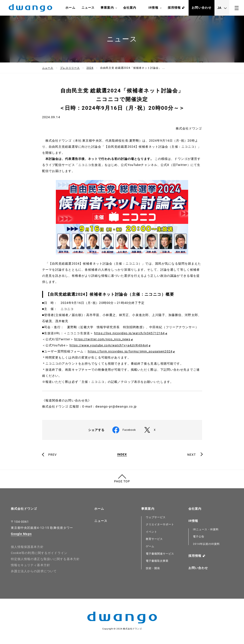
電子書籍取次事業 (157, 561)
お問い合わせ (202, 8)
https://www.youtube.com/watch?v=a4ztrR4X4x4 (109, 345)
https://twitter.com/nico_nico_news (102, 339)
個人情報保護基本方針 (27, 547)
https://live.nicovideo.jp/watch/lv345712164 (129, 333)
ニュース (88, 8)
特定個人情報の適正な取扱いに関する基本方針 (45, 559)
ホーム (70, 8)
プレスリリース (70, 68)
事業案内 (109, 8)
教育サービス (154, 539)
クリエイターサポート (160, 524)
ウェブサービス (156, 517)
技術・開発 (153, 568)
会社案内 (130, 8)
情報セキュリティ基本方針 (31, 565)
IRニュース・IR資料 (206, 529)
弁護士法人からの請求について (34, 571)
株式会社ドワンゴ (24, 509)
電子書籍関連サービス (160, 554)
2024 (90, 68)
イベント (151, 532)
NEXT (192, 455)
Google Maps (21, 534)
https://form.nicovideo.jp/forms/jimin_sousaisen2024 (130, 351)
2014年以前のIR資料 (206, 544)
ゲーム (150, 546)
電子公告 (199, 537)
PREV (52, 455)
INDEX (122, 455)
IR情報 (155, 8)
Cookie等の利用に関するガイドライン (39, 553)
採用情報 (174, 8)
